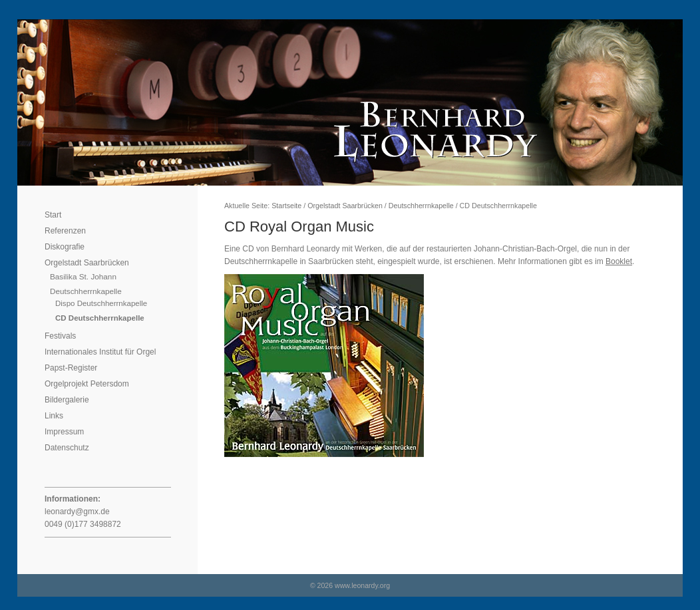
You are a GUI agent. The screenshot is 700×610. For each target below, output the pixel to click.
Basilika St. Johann (83, 276)
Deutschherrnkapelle (86, 291)
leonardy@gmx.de (77, 512)
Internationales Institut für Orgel (100, 352)
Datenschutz (67, 448)
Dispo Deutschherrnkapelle (101, 303)
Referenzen (65, 231)
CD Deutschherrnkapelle (100, 318)
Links (54, 416)
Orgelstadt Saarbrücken (87, 263)
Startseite (286, 206)
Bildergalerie (67, 400)
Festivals (60, 336)
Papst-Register (71, 368)
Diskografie (65, 247)
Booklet (619, 261)
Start (53, 215)
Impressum (64, 432)
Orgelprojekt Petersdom (87, 384)
